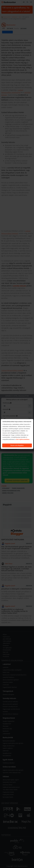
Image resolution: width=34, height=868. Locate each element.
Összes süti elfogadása (17, 445)
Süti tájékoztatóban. (23, 439)
